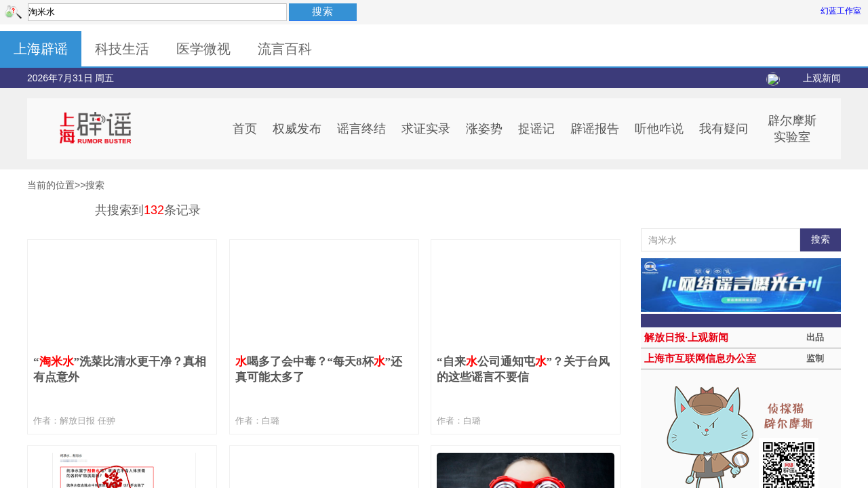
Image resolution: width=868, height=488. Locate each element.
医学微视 (203, 49)
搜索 (323, 11)
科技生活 (122, 49)
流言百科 (285, 49)
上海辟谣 (41, 49)
